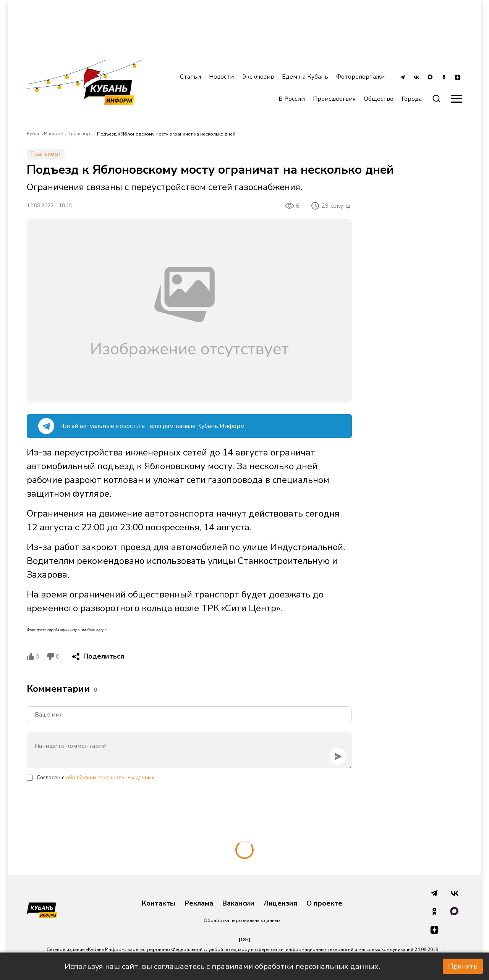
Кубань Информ (45, 134)
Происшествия (334, 99)
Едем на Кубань (305, 77)
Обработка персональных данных (242, 920)
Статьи (190, 77)
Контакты (159, 904)
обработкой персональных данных (110, 777)
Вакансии (238, 904)
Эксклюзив (258, 77)
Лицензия (280, 904)
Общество (379, 99)
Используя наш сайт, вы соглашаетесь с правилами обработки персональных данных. (222, 966)
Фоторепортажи (360, 77)
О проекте (324, 904)
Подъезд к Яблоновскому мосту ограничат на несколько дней (166, 134)
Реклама (199, 904)
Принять (463, 966)
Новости (221, 77)
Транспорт (80, 134)
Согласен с (96, 777)
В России (292, 99)
